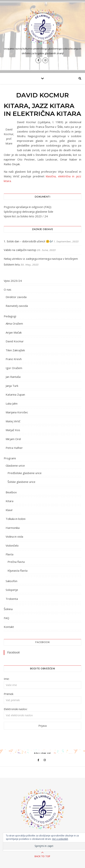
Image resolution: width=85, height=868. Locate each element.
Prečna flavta (16, 562)
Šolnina (8, 609)
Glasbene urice (15, 465)
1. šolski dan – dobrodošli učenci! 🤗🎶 (28, 241)
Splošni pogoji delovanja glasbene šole (28, 212)
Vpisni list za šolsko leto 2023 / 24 (26, 216)
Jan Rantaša (13, 377)
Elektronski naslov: (16, 709)
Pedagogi (10, 316)
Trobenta (12, 599)
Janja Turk (12, 386)
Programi (10, 458)
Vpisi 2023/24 (13, 281)
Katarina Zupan (15, 394)
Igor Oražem (14, 368)
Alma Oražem (14, 323)
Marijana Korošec (17, 412)
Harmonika (13, 528)
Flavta (9, 554)
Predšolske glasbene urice (25, 473)
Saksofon (11, 581)
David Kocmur (15, 341)
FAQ (6, 618)
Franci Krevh (14, 359)
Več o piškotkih (60, 839)
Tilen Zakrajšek (15, 350)
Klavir (9, 510)
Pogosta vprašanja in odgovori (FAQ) (28, 207)
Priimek (9, 694)
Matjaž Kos (13, 430)
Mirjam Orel (13, 439)
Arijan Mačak (14, 332)
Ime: (7, 679)
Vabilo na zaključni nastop (20, 250)
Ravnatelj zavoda (17, 306)
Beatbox (11, 492)
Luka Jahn (12, 403)
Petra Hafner (14, 448)
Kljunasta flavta (17, 571)
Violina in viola (14, 536)
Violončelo (12, 545)
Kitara (9, 501)
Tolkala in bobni (16, 519)
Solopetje (12, 590)
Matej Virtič (13, 421)
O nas (8, 289)
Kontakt (9, 627)
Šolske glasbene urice (21, 482)
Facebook (42, 642)
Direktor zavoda (16, 297)
